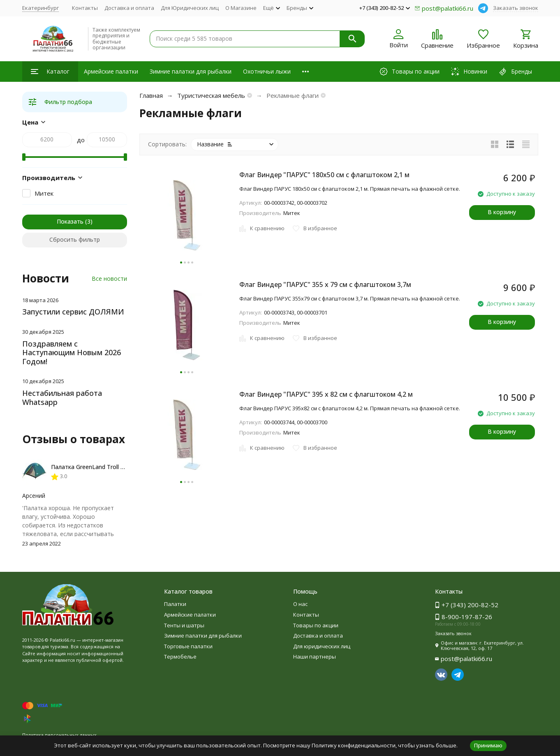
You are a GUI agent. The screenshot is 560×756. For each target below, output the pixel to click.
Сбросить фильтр (75, 239)
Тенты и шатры (184, 625)
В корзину (502, 212)
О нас (300, 604)
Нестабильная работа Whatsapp (62, 398)
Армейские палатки (111, 71)
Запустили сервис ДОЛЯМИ (73, 312)
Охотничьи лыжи (267, 71)
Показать (70, 221)
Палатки (175, 604)
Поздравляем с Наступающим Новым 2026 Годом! (72, 353)
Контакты (85, 8)
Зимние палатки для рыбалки (191, 71)
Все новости (109, 279)
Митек (44, 193)
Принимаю (488, 745)
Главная (151, 95)
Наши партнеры (315, 657)
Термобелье (180, 657)
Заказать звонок (516, 8)
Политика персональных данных (59, 735)
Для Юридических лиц (190, 8)
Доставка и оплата (129, 8)
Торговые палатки (188, 646)
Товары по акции (316, 625)
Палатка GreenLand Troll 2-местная (100, 467)
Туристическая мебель (211, 95)
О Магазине (241, 8)
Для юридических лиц (322, 646)
